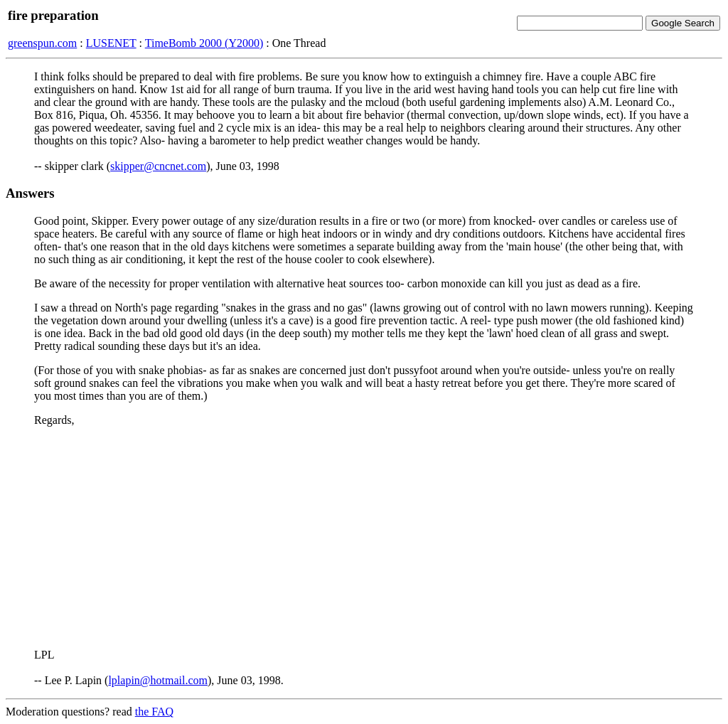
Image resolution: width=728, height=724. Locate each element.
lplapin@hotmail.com (158, 680)
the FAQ (154, 712)
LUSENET (111, 43)
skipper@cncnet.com (158, 166)
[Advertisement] (364, 538)
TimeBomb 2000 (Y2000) (204, 43)
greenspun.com (42, 43)
